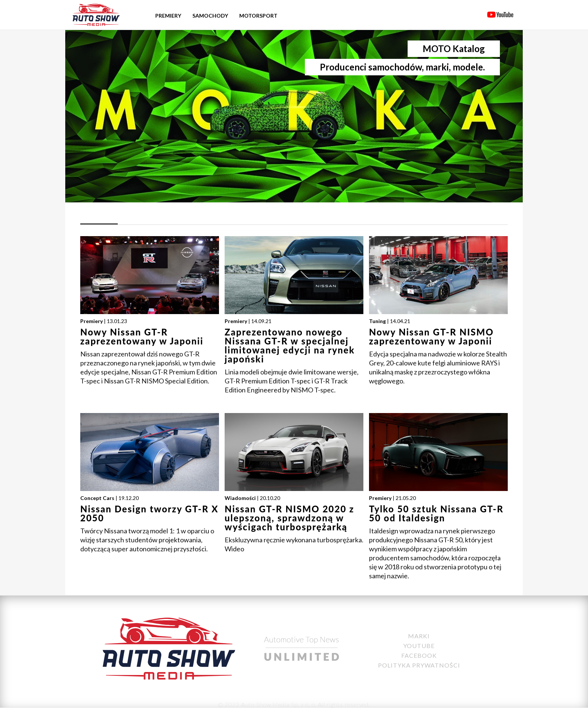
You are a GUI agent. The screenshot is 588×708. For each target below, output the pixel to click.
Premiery (168, 16)
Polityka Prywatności (419, 665)
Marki (419, 636)
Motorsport (258, 16)
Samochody (210, 16)
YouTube (419, 646)
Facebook (419, 655)
